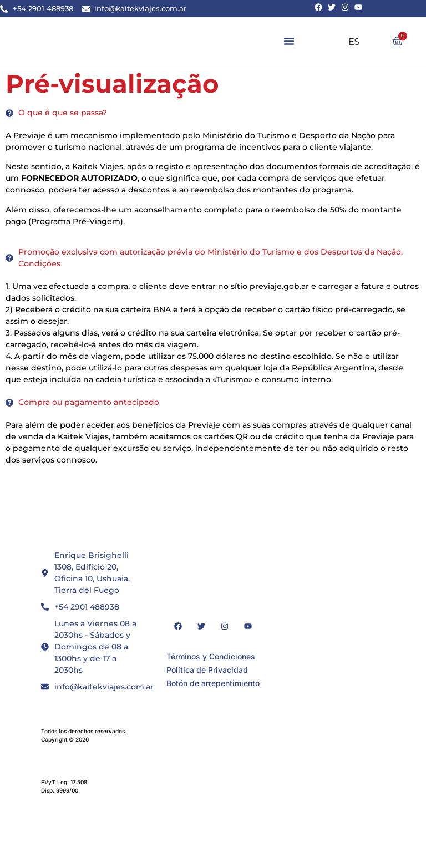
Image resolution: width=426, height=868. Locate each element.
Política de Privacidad (207, 670)
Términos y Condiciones (211, 656)
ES (347, 42)
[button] (289, 41)
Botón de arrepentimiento (213, 683)
